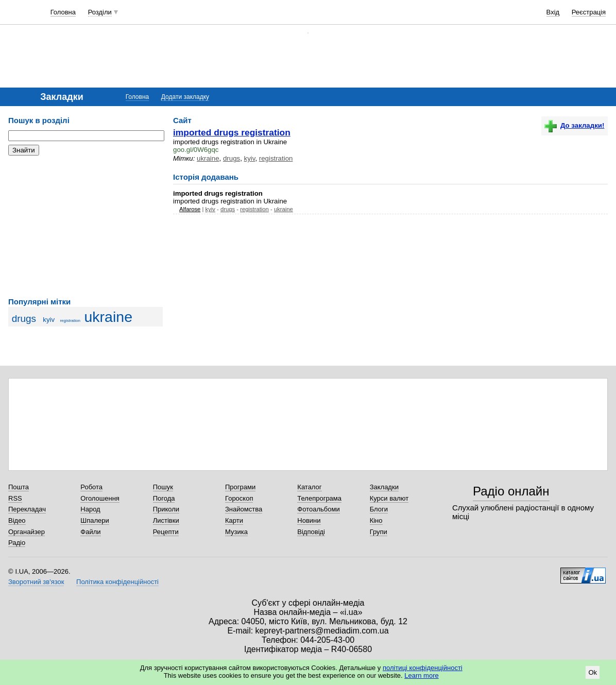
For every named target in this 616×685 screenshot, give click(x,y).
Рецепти (166, 532)
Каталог (309, 487)
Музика (236, 532)
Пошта (19, 487)
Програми (240, 487)
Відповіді (311, 532)
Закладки (384, 487)
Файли (90, 532)
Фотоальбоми (318, 509)
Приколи (166, 509)
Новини (309, 520)
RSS (15, 498)
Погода (164, 498)
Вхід (553, 12)
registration (70, 321)
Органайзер (27, 532)
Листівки (166, 520)
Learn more (421, 675)
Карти (234, 520)
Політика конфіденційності (117, 582)
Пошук (163, 487)
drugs (24, 319)
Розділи (100, 12)
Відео (17, 520)
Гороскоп (239, 498)
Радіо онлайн (511, 491)
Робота (91, 487)
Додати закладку (185, 97)
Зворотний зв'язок (36, 582)
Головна (63, 12)
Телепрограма (319, 498)
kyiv (49, 320)
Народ (90, 509)
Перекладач (27, 509)
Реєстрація (589, 12)
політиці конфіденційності (423, 668)
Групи (379, 532)
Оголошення (100, 498)
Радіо (17, 543)
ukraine (108, 317)
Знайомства (244, 509)
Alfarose (190, 209)
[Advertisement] (85, 227)
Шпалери (95, 520)
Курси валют (389, 498)
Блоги (379, 509)
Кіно (376, 520)
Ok (593, 672)
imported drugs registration (232, 132)
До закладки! (574, 125)
